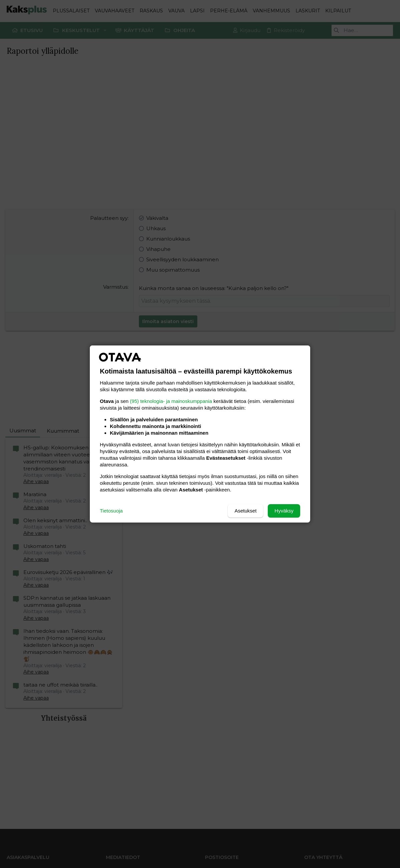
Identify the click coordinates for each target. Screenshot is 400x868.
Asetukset (245, 511)
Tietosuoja (111, 511)
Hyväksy (284, 511)
